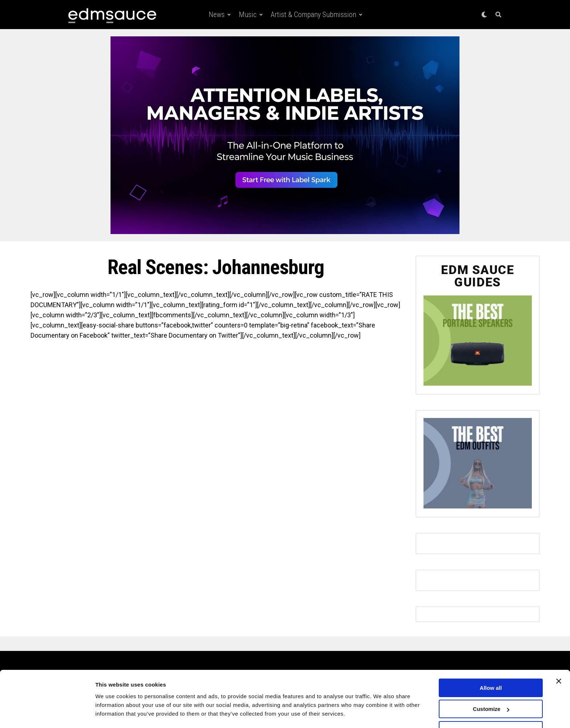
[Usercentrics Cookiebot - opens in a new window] (47, 714)
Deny (491, 710)
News (217, 15)
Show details (112, 713)
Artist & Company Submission (314, 15)
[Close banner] (559, 661)
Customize (491, 689)
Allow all (491, 667)
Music (248, 15)
